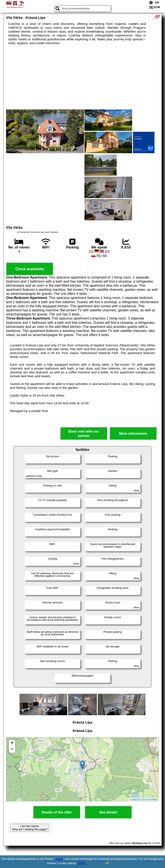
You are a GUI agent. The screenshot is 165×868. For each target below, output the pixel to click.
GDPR (81, 863)
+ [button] (12, 743)
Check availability (30, 269)
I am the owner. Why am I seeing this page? (30, 828)
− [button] (12, 750)
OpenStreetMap (149, 800)
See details (108, 812)
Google (59, 859)
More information (133, 434)
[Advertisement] (82, 77)
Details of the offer (57, 812)
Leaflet (133, 800)
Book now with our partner (84, 433)
